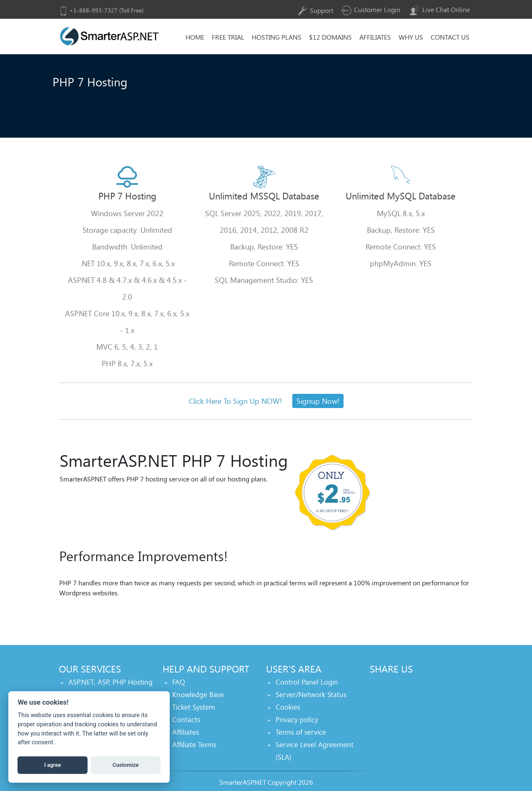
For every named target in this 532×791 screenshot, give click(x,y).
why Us (411, 37)
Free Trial (228, 37)
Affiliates (375, 37)
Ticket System (194, 707)
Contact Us (450, 37)
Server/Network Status (311, 694)
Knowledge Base (198, 694)
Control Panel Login (307, 682)
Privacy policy (297, 719)
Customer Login (371, 9)
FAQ (179, 682)
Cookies (288, 707)
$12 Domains (330, 37)
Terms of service (301, 732)
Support (315, 10)
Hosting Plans (277, 37)
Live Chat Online (439, 9)
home (195, 37)
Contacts (186, 719)
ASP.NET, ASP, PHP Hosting (110, 682)
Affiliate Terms (194, 744)
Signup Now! (318, 401)
